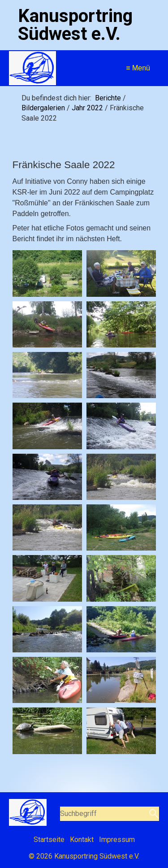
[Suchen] (153, 814)
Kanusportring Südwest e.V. (75, 25)
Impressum (117, 840)
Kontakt (82, 840)
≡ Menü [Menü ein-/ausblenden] (138, 68)
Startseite (49, 840)
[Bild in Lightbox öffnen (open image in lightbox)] (47, 273)
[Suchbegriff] (110, 814)
